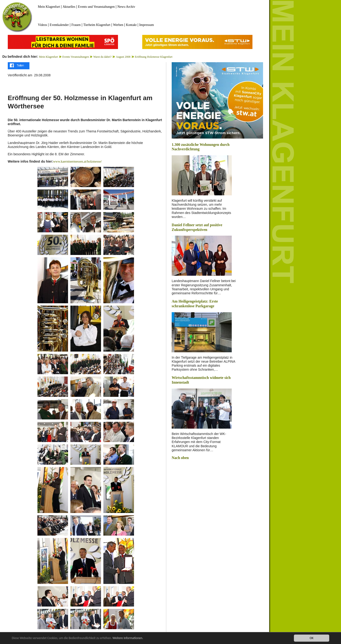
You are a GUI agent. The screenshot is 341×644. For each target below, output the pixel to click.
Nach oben (180, 458)
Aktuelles (69, 7)
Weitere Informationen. (128, 638)
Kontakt (131, 25)
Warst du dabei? (102, 57)
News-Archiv (126, 7)
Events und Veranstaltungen (96, 7)
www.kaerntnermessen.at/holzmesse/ (77, 162)
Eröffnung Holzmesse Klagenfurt (154, 57)
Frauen (76, 25)
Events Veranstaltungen (76, 57)
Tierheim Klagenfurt (97, 25)
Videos (43, 25)
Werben (118, 25)
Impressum (146, 25)
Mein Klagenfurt (49, 7)
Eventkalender (59, 25)
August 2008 (123, 57)
